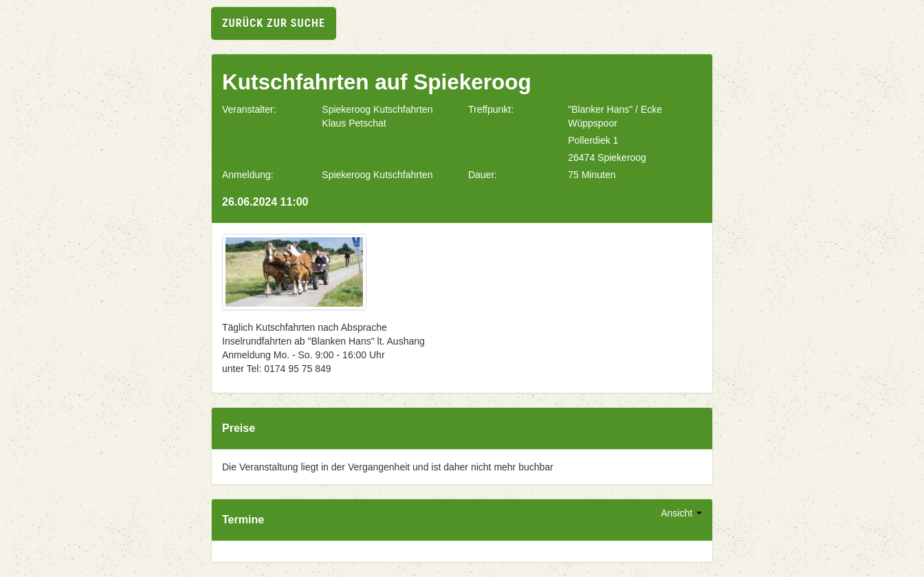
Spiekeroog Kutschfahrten (377, 175)
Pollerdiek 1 (593, 140)
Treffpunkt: (491, 109)
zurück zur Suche (274, 23)
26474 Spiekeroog (607, 157)
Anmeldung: (248, 175)
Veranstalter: (249, 109)
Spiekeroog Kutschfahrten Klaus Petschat (377, 116)
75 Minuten (592, 175)
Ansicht (681, 513)
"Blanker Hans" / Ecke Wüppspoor (615, 116)
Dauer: (483, 175)
